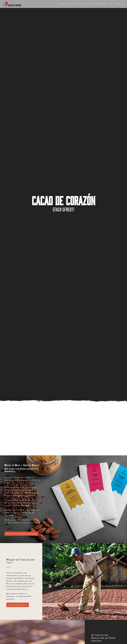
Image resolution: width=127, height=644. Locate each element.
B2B (80, 3)
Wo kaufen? (72, 3)
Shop (111, 3)
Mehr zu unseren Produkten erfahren (21, 534)
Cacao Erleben (89, 3)
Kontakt (118, 3)
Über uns (63, 3)
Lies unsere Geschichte (18, 605)
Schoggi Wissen (101, 3)
